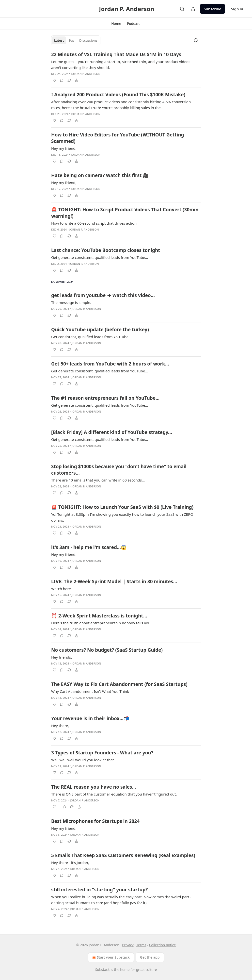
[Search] (182, 9)
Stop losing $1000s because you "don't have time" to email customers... (119, 470)
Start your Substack (110, 957)
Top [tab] (71, 40)
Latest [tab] (59, 40)
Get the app (150, 957)
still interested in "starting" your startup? (99, 890)
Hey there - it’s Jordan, (70, 863)
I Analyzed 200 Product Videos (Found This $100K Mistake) (118, 95)
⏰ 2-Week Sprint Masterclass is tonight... (99, 616)
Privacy (128, 945)
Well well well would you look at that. (83, 760)
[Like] (54, 80)
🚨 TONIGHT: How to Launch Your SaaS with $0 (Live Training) (122, 507)
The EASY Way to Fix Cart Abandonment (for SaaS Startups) (119, 684)
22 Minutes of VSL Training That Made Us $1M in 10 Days (116, 54)
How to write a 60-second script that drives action (94, 223)
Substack (102, 970)
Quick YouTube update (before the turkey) (100, 330)
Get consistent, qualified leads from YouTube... (91, 337)
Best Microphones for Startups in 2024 (95, 821)
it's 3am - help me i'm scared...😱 (89, 547)
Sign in (237, 9)
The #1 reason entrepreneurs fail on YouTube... (105, 398)
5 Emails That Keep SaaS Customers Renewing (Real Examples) (123, 855)
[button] (116, 24)
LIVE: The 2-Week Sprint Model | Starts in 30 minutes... (114, 581)
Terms (141, 945)
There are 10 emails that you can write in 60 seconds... (98, 480)
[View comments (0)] (62, 80)
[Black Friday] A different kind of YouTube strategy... (112, 432)
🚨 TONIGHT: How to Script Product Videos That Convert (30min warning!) (125, 213)
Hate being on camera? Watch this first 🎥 (100, 175)
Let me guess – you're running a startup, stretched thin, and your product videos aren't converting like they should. (121, 65)
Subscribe (213, 9)
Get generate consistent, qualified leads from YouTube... (100, 257)
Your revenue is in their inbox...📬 (90, 718)
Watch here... (63, 589)
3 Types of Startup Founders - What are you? (102, 753)
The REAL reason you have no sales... (94, 787)
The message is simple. (71, 302)
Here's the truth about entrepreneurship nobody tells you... (102, 623)
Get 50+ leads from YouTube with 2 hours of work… (110, 364)
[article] (126, 67)
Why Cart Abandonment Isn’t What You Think (90, 691)
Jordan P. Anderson (86, 74)
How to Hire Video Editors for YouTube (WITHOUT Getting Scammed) (118, 138)
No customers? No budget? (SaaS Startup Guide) (107, 650)
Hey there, (60, 726)
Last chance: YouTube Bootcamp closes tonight (106, 250)
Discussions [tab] (88, 40)
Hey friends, (62, 657)
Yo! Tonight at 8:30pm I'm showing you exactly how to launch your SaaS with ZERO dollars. (122, 517)
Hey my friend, (64, 148)
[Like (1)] (56, 807)
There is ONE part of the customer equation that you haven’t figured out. (114, 794)
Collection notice (162, 945)
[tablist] (76, 40)
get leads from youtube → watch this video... (103, 295)
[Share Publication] (193, 9)
